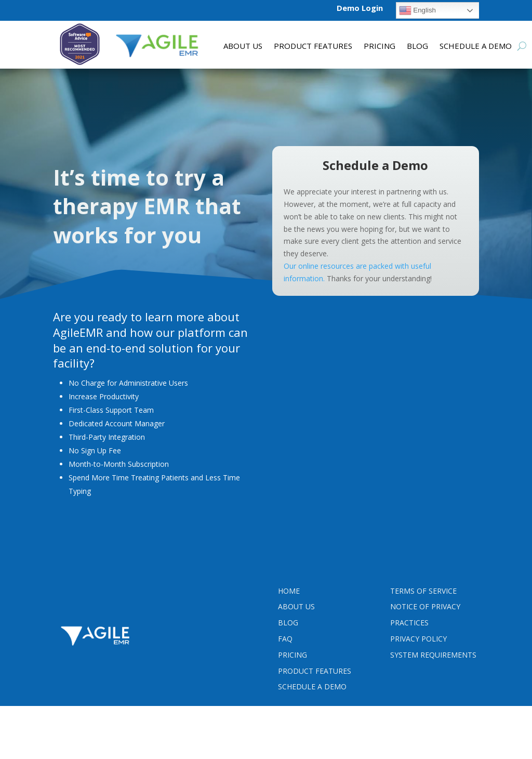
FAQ (285, 639)
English (417, 10)
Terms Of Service (423, 591)
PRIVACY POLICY (418, 639)
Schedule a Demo (476, 47)
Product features (313, 47)
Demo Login (360, 8)
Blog (417, 47)
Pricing (380, 47)
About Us (243, 47)
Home (289, 591)
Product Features (315, 671)
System (433, 655)
